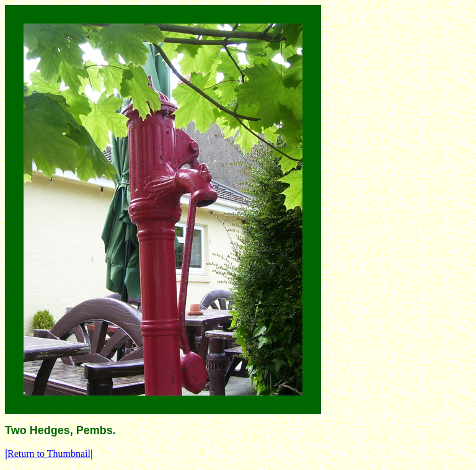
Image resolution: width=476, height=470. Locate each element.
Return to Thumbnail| (49, 454)
